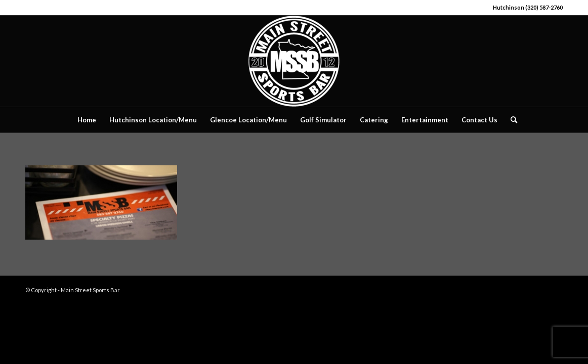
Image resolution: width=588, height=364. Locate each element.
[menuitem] (87, 120)
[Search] (511, 120)
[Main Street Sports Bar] (294, 61)
